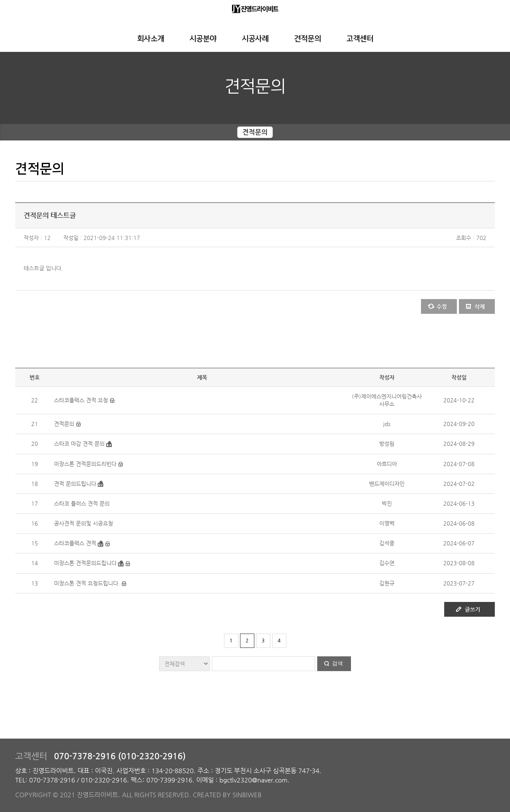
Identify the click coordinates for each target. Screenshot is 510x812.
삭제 (480, 306)
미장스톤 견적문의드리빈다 (85, 464)
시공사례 (255, 39)
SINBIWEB (247, 794)
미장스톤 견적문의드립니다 (85, 563)
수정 (442, 306)
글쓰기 (472, 609)
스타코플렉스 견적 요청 (81, 400)
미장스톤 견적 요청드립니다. (87, 583)
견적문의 (308, 39)
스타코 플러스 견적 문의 (82, 503)
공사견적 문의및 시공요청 (84, 523)
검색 (337, 663)
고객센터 (360, 39)
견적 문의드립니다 (75, 484)
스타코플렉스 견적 (75, 543)
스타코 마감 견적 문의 (79, 444)
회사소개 (151, 39)
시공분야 (203, 39)
